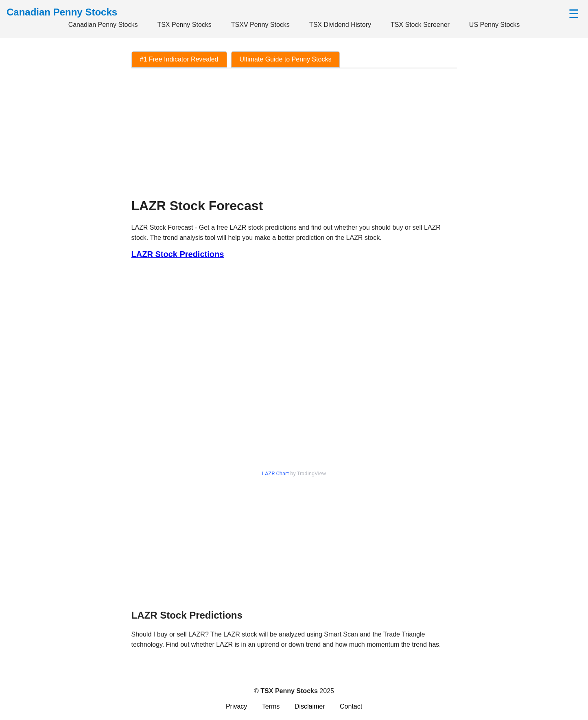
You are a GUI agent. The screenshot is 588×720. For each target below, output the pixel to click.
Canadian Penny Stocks (103, 25)
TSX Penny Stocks (184, 25)
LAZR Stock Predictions (178, 254)
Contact (351, 706)
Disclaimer (310, 706)
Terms (271, 706)
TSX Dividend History (340, 25)
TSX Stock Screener (420, 25)
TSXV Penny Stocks (260, 25)
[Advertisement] (294, 133)
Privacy (236, 706)
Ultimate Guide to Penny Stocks (286, 59)
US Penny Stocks (495, 25)
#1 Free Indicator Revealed (179, 59)
